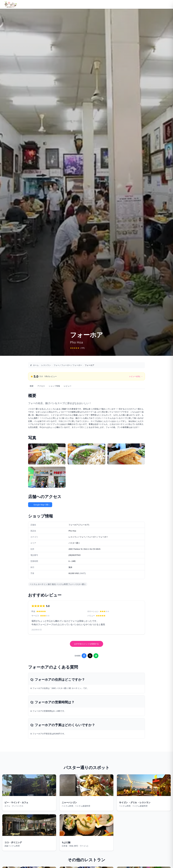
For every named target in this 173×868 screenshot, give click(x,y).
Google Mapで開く (40, 505)
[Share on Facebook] (84, 656)
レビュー (68, 386)
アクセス (41, 386)
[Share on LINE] (96, 656)
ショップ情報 (54, 386)
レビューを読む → (136, 376)
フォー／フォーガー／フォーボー (68, 365)
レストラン (46, 365)
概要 (32, 386)
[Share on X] (90, 656)
